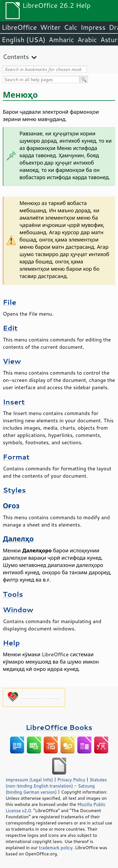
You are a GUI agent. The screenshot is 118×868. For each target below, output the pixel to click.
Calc (71, 27)
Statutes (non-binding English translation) (56, 783)
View (12, 361)
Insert (14, 402)
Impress (93, 27)
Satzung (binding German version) (50, 789)
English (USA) (24, 40)
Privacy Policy (71, 780)
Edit (10, 328)
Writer (50, 27)
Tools (13, 594)
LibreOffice (19, 27)
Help (11, 643)
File (10, 302)
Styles (14, 490)
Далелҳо (18, 539)
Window (18, 610)
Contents (16, 57)
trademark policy (56, 848)
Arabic (87, 40)
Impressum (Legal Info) (29, 780)
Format (16, 457)
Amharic (61, 40)
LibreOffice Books (59, 727)
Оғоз (11, 506)
